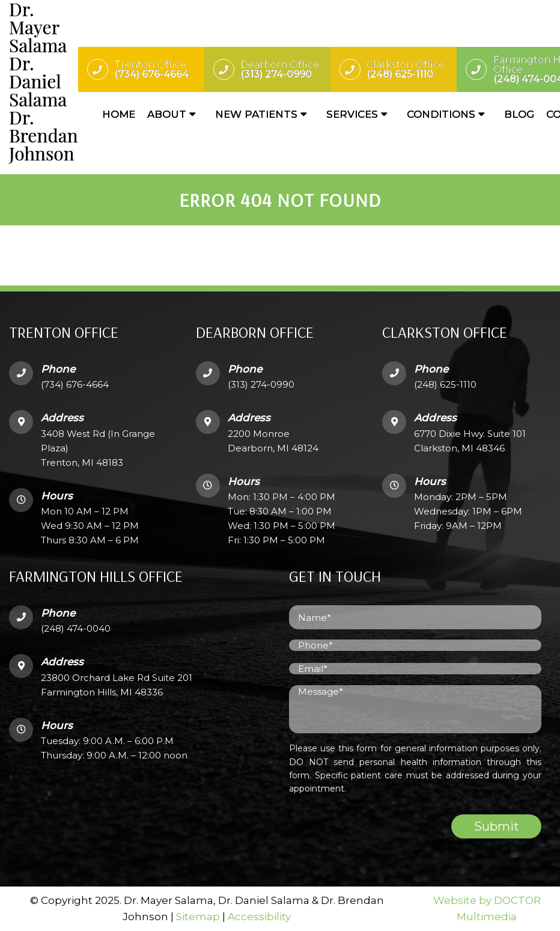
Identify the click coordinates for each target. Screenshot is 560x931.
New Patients (256, 114)
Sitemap (198, 917)
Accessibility (259, 917)
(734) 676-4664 (75, 384)
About (167, 114)
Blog (519, 114)
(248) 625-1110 (445, 384)
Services (352, 114)
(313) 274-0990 (261, 384)
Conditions (441, 114)
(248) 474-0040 (76, 628)
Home (119, 114)
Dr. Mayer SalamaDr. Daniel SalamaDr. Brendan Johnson (44, 81)
